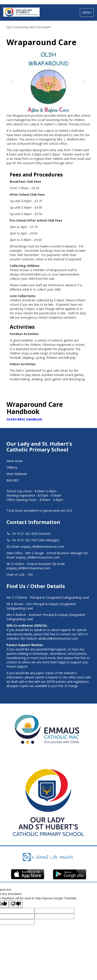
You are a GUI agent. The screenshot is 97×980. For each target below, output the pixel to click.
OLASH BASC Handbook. (25, 419)
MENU (88, 13)
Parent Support (17, 666)
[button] (13, 81)
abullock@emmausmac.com (58, 638)
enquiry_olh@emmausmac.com (42, 547)
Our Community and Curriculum (29, 27)
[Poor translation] (16, 904)
